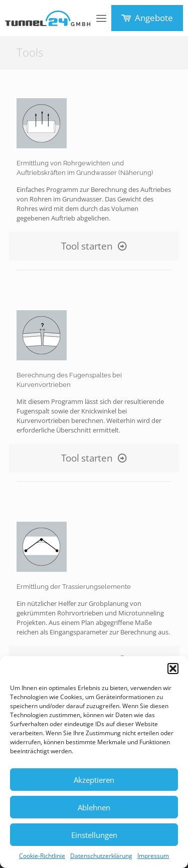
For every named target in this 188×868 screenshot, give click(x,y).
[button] (173, 669)
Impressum (153, 856)
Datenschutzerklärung (101, 856)
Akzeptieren (94, 780)
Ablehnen (94, 807)
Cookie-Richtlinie (42, 856)
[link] (42, 123)
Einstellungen (94, 835)
